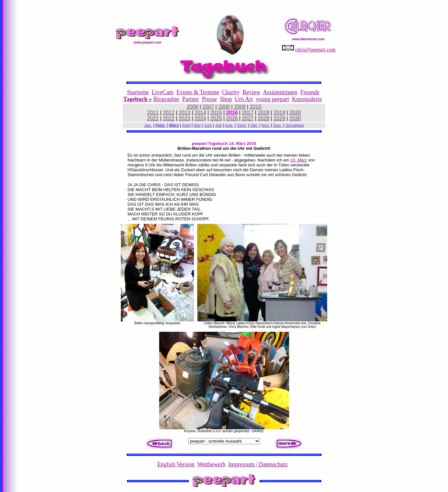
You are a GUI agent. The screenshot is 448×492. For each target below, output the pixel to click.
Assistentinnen (280, 92)
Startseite (138, 92)
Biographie (166, 99)
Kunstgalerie (307, 99)
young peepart (272, 99)
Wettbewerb (211, 464)
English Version (176, 464)
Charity (231, 92)
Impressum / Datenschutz (258, 464)
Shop (226, 99)
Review (251, 92)
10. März (299, 160)
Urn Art (244, 99)
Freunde (310, 92)
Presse (210, 99)
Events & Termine (198, 92)
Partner (191, 99)
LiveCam (163, 92)
